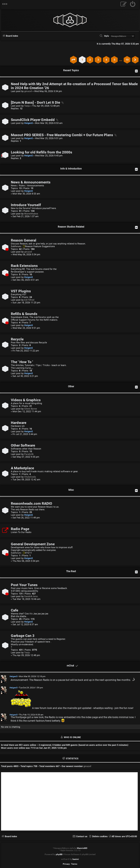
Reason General (24, 240)
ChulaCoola (30, 477)
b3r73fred (29, 300)
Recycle (17, 339)
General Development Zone (33, 544)
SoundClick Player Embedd (33, 120)
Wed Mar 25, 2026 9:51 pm (49, 138)
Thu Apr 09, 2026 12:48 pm (46, 106)
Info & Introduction (71, 169)
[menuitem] (133, 5)
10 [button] (127, 60)
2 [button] (90, 60)
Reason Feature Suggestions (39, 246)
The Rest (71, 571)
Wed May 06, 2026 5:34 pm (48, 91)
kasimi (76, 859)
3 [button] (98, 60)
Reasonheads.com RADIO (32, 504)
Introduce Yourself (26, 205)
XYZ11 (27, 553)
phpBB (59, 854)
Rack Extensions (24, 266)
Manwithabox (31, 214)
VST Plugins (21, 291)
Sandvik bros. (31, 596)
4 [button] (106, 60)
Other (71, 386)
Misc (71, 490)
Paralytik (29, 454)
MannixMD (82, 848)
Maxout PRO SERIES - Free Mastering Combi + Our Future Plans (62, 135)
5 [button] (114, 60)
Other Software (23, 445)
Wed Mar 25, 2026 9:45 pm (49, 156)
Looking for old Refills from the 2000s (42, 152)
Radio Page (20, 529)
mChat (70, 666)
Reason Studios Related (71, 227)
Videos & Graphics (26, 400)
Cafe (15, 610)
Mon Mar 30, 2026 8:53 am (49, 123)
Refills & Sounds (24, 314)
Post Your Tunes (24, 585)
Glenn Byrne (31, 409)
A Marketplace (22, 468)
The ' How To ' (22, 362)
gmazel (28, 91)
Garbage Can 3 (23, 636)
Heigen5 (28, 123)
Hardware (19, 423)
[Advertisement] (69, 801)
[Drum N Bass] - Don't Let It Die (35, 103)
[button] (73, 60)
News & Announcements (31, 182)
